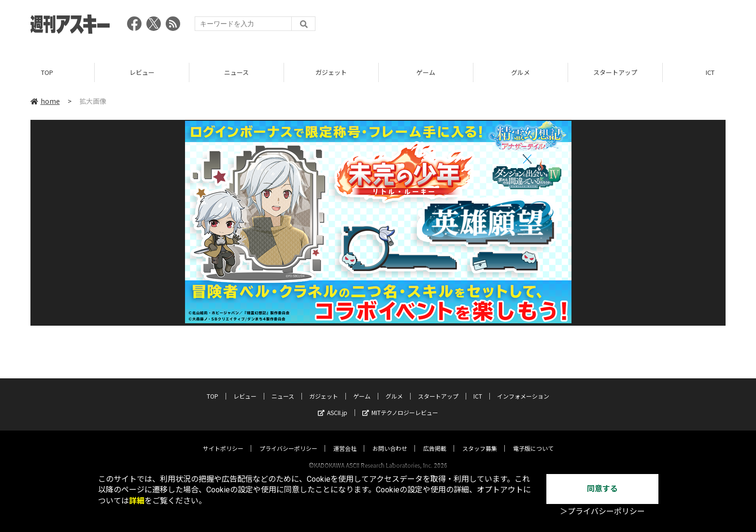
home (45, 101)
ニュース (236, 72)
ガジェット (331, 72)
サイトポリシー (223, 439)
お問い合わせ (390, 439)
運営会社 (345, 439)
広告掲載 (435, 439)
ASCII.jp (333, 403)
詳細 (137, 501)
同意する (602, 489)
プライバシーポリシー (288, 439)
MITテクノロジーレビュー (400, 403)
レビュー (142, 72)
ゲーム (426, 72)
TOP (47, 72)
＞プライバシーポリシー (602, 511)
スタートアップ (615, 72)
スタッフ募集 (480, 439)
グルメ (521, 72)
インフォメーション (523, 387)
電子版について (533, 439)
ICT (478, 387)
